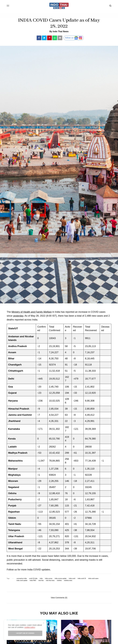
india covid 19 (82, 579)
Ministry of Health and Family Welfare (32, 312)
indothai (59, 581)
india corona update (61, 579)
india (41, 579)
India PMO (33, 581)
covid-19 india (33, 579)
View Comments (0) (59, 598)
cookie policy (30, 627)
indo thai (41, 581)
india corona (49, 579)
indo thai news (50, 581)
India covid (72, 579)
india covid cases (93, 579)
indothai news (68, 581)
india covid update (22, 581)
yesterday (18, 316)
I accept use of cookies (25, 633)
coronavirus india (22, 579)
